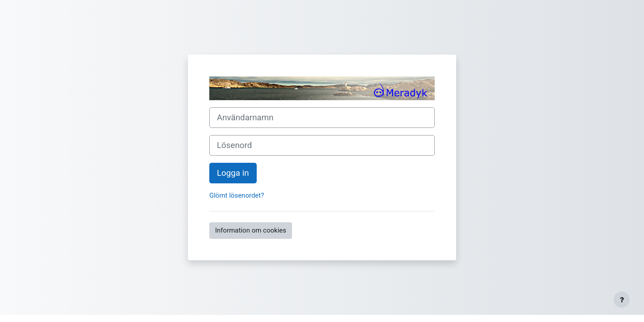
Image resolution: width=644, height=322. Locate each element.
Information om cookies (251, 230)
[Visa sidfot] (622, 300)
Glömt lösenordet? (237, 195)
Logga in (233, 173)
